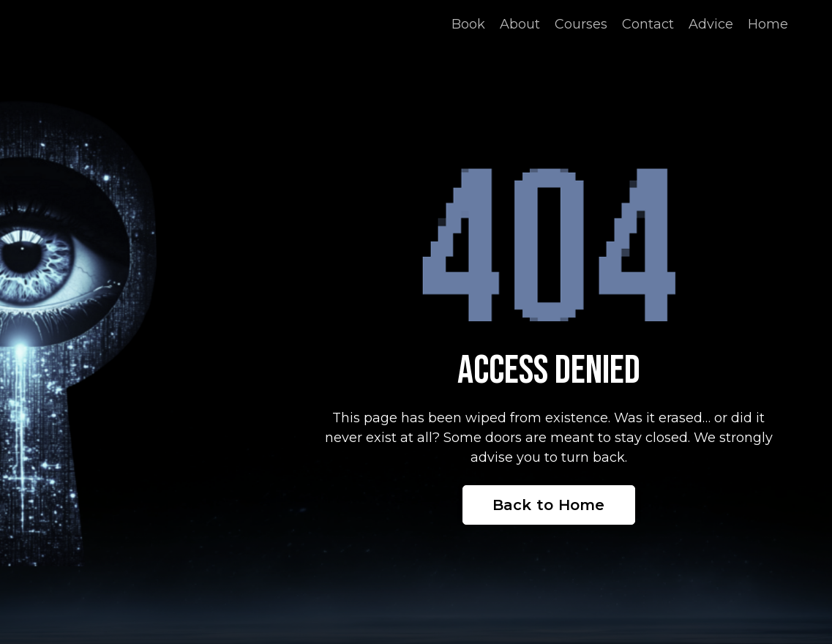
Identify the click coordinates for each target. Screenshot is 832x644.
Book (468, 24)
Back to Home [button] (549, 505)
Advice (711, 24)
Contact (648, 24)
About (520, 24)
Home (768, 24)
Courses (581, 24)
